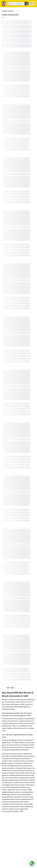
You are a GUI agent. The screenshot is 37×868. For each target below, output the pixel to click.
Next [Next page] (14, 688)
